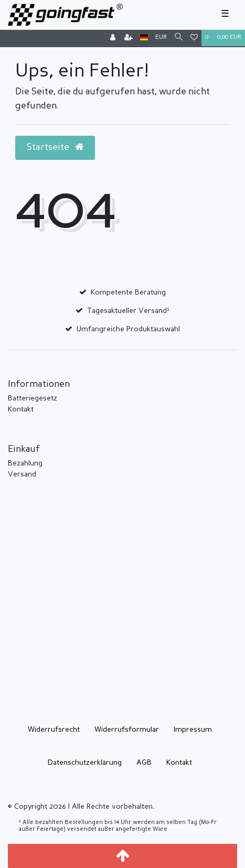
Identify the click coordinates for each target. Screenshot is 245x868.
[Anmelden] (113, 39)
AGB (144, 763)
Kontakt (21, 409)
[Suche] (179, 38)
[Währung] (161, 38)
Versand (22, 474)
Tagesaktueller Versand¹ (128, 311)
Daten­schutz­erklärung (85, 763)
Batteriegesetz (33, 398)
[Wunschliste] (194, 39)
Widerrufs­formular (127, 730)
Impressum (193, 730)
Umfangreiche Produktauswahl (128, 329)
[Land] (144, 38)
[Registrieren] (129, 39)
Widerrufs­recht (54, 730)
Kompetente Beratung (128, 292)
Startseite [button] (55, 147)
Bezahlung (25, 463)
